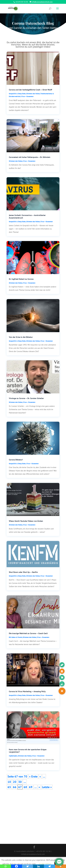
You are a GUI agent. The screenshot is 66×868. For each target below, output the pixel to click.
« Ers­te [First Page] (33, 776)
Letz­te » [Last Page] (47, 787)
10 (9, 782)
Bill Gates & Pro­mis (16, 637)
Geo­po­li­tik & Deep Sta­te (17, 94)
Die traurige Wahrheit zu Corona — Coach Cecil (28, 633)
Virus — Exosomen (27, 96)
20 (15, 782)
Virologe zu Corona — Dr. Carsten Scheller (26, 398)
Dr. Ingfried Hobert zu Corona (21, 279)
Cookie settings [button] (45, 864)
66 (15, 787)
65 (9, 787)
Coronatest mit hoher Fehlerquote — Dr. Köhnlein (30, 157)
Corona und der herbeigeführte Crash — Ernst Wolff (30, 90)
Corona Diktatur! (16, 460)
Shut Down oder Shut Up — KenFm (23, 572)
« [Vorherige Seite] (40, 776)
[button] (62, 691)
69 (31, 787)
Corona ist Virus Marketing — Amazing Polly (27, 691)
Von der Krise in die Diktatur (21, 337)
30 (20, 782)
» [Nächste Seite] (39, 787)
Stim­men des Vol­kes (33, 94)
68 (25, 787)
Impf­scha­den (13, 756)
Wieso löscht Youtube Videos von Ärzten (26, 521)
